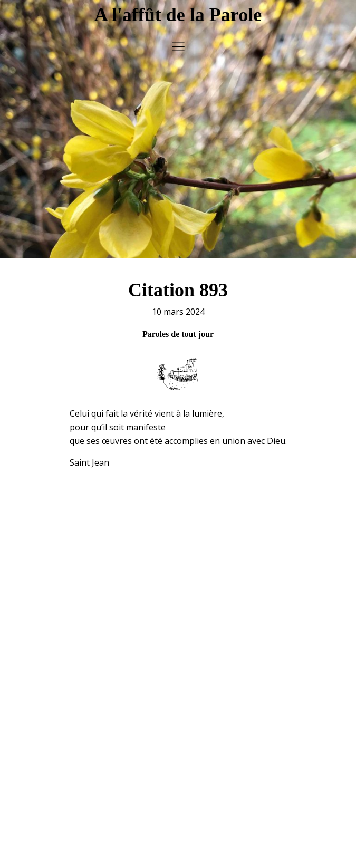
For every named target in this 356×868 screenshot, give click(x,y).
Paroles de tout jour (178, 321)
